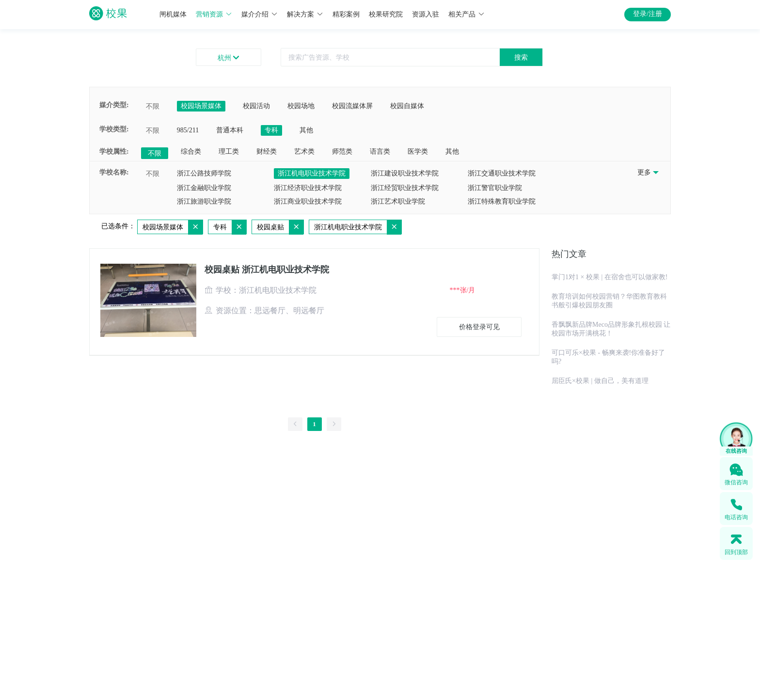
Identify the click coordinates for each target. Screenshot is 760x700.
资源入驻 (426, 14)
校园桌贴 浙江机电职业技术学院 (267, 270)
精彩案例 (346, 14)
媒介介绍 (260, 14)
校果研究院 (386, 14)
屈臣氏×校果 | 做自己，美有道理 (600, 381)
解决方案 (305, 14)
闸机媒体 (173, 14)
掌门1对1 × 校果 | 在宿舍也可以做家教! (610, 277)
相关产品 (467, 14)
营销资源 (214, 14)
